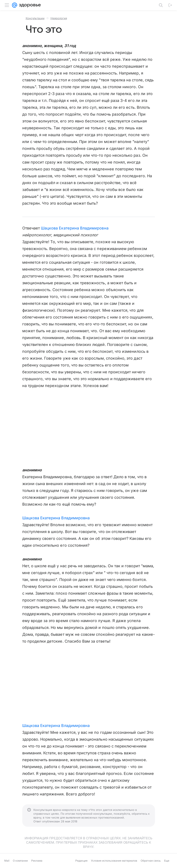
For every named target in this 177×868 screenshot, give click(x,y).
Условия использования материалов (114, 861)
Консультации (35, 18)
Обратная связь (151, 861)
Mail (7, 861)
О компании (20, 861)
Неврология (59, 18)
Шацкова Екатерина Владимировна (75, 228)
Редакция (81, 861)
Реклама (37, 861)
